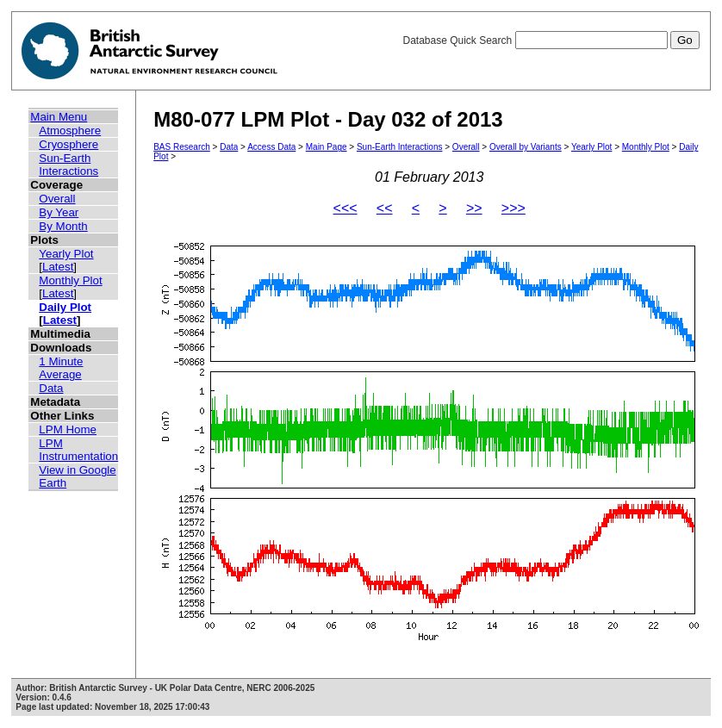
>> (474, 208)
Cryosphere (68, 144)
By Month (63, 226)
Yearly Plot (66, 254)
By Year (59, 212)
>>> (513, 208)
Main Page (327, 147)
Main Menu (59, 117)
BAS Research (182, 147)
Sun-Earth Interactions (68, 165)
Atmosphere (70, 131)
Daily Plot (65, 307)
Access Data (271, 147)
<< (385, 208)
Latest (58, 267)
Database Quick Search (551, 40)
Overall (57, 199)
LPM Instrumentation (78, 450)
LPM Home (68, 429)
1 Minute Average (61, 368)
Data (51, 388)
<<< (345, 208)
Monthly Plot (70, 280)
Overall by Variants (526, 147)
